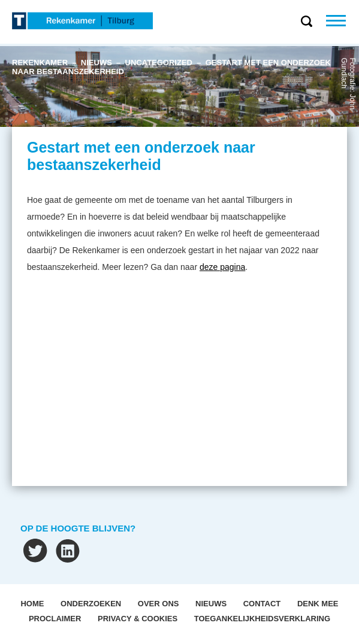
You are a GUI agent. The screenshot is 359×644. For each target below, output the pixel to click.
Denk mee (318, 604)
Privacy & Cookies (138, 619)
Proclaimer (55, 619)
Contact (262, 604)
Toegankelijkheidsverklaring (262, 619)
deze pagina (222, 267)
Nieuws (211, 604)
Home (32, 604)
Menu (343, 21)
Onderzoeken (91, 604)
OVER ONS (159, 604)
